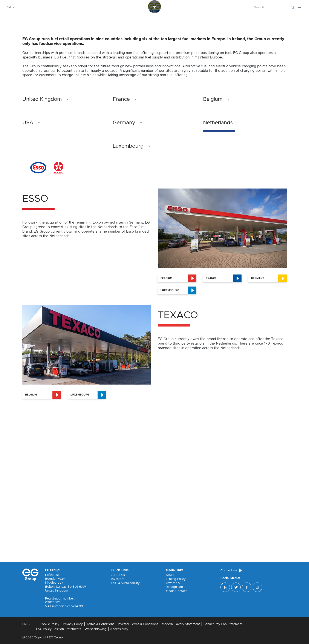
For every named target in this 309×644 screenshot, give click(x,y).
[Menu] (300, 8)
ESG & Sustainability (125, 583)
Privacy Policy (73, 624)
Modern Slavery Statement (181, 624)
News (170, 575)
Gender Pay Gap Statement (223, 624)
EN (9, 8)
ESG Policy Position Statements (59, 629)
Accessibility (119, 629)
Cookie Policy (50, 624)
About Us (118, 575)
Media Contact (176, 591)
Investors (118, 579)
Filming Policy (176, 579)
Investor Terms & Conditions (138, 624)
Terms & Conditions (100, 624)
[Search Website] (274, 8)
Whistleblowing (96, 629)
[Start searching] (293, 8)
